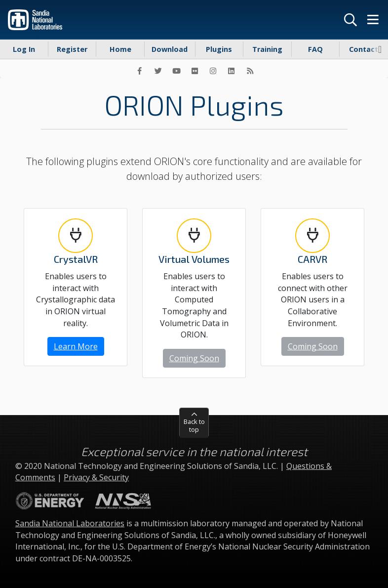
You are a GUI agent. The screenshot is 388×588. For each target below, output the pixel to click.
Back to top (194, 425)
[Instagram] (213, 71)
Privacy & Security (96, 477)
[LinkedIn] (232, 71)
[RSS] (250, 71)
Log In (24, 49)
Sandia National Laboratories (70, 523)
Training (267, 49)
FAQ (315, 49)
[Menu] (373, 20)
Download (170, 49)
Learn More (76, 346)
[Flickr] (194, 71)
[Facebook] (140, 71)
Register (72, 49)
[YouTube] (176, 71)
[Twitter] (158, 71)
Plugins (219, 49)
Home (120, 49)
